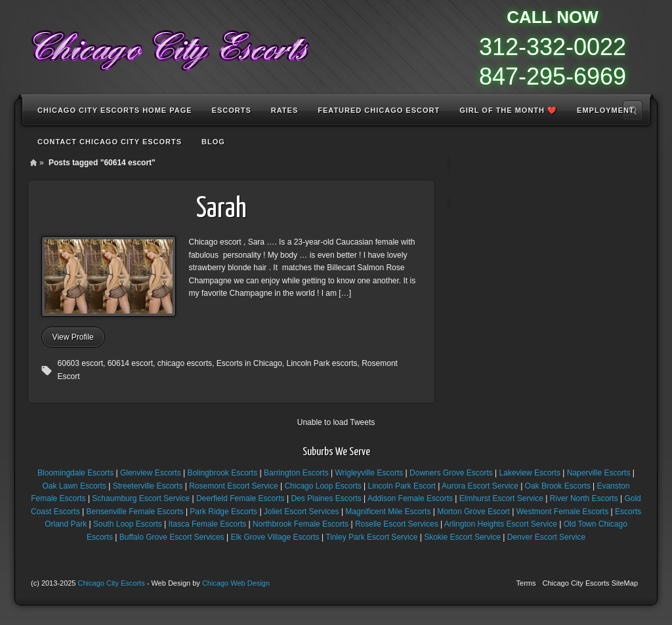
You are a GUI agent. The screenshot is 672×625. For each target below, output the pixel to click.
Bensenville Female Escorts (135, 512)
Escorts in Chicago (249, 363)
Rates (284, 110)
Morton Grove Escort (473, 512)
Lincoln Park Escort (402, 486)
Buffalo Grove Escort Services (172, 537)
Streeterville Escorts (148, 486)
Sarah (221, 210)
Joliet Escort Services (302, 512)
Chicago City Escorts (112, 583)
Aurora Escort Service (480, 486)
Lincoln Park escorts (322, 363)
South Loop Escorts (128, 524)
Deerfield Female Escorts (241, 498)
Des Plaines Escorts (326, 498)
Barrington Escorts (296, 473)
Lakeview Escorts (530, 473)
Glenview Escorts (151, 473)
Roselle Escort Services (397, 524)
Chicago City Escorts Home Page (115, 110)
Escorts (232, 110)
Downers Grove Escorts (451, 473)
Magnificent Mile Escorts (388, 512)
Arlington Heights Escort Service (501, 524)
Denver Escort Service (546, 537)
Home (33, 163)
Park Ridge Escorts (223, 512)
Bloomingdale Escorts (75, 473)
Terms (526, 583)
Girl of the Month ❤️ (508, 110)
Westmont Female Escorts (562, 512)
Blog (213, 142)
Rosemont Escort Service (233, 486)
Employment (606, 110)
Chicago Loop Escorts (323, 486)
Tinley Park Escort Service (371, 537)
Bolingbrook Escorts (222, 473)
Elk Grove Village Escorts (275, 537)
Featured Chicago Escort (379, 110)
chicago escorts (185, 363)
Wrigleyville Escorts (369, 473)
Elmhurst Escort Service (501, 498)
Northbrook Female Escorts (301, 524)
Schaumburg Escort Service (141, 498)
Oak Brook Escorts (558, 486)
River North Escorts (584, 498)
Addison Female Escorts (410, 498)
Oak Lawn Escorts (74, 486)
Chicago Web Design (236, 583)
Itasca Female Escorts (208, 524)
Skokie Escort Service (462, 537)
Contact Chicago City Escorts (110, 142)
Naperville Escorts (599, 473)
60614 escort (130, 363)
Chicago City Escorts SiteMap (591, 583)
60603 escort (80, 363)
